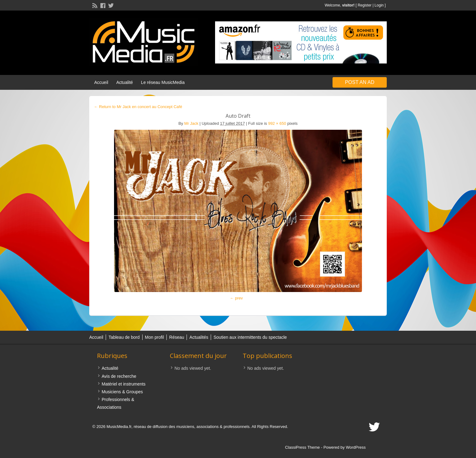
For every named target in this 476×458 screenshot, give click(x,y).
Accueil (101, 82)
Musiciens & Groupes (122, 392)
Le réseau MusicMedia (163, 82)
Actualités (199, 337)
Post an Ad (360, 82)
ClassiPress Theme (302, 447)
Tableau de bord (124, 337)
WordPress (356, 447)
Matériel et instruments (124, 384)
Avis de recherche (119, 376)
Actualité (125, 82)
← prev (236, 298)
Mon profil (154, 337)
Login (379, 5)
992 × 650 (277, 123)
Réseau (177, 337)
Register (365, 5)
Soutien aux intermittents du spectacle (250, 337)
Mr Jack (192, 123)
